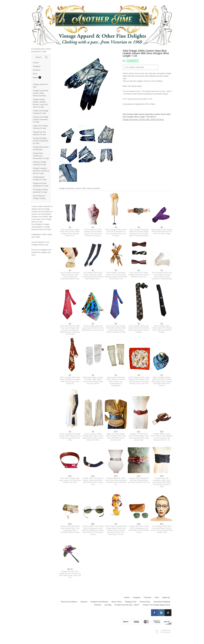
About (35, 74)
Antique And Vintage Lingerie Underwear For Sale (41, 120)
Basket (36, 78)
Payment (84, 602)
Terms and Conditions (69, 602)
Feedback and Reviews (99, 602)
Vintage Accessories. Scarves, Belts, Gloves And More (41, 93)
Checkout (98, 605)
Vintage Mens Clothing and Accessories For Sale (41, 156)
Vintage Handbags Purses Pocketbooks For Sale (41, 141)
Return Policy (117, 602)
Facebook (37, 70)
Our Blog (108, 605)
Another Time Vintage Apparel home (156, 605)
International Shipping (162, 602)
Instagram (37, 66)
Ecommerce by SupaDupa (165, 631)
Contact (36, 63)
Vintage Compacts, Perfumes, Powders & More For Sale (41, 171)
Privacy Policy (145, 602)
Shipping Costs (131, 602)
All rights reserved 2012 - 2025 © (127, 605)
